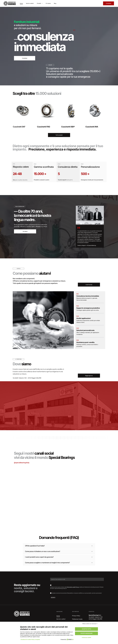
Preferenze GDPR (86, 638)
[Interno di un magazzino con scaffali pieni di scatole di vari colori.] (89, 478)
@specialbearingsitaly (22, 463)
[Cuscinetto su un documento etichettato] (59, 486)
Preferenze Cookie (77, 619)
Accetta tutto (86, 629)
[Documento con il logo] (89, 509)
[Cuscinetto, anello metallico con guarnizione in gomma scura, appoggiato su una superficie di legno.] (29, 509)
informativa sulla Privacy (73, 587)
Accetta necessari (86, 633)
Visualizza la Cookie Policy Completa (30, 639)
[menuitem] (21, 3)
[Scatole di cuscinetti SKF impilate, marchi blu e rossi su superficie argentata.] (29, 478)
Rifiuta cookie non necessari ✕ (90, 624)
